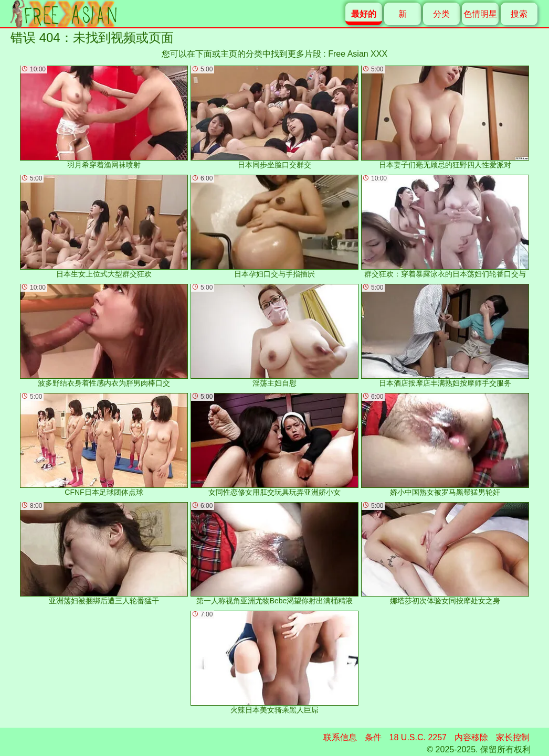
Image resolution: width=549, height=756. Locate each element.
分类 (441, 14)
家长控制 (513, 737)
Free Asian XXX (358, 54)
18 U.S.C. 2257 (418, 737)
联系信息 (340, 737)
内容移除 (471, 737)
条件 (373, 737)
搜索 (519, 14)
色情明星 (480, 14)
